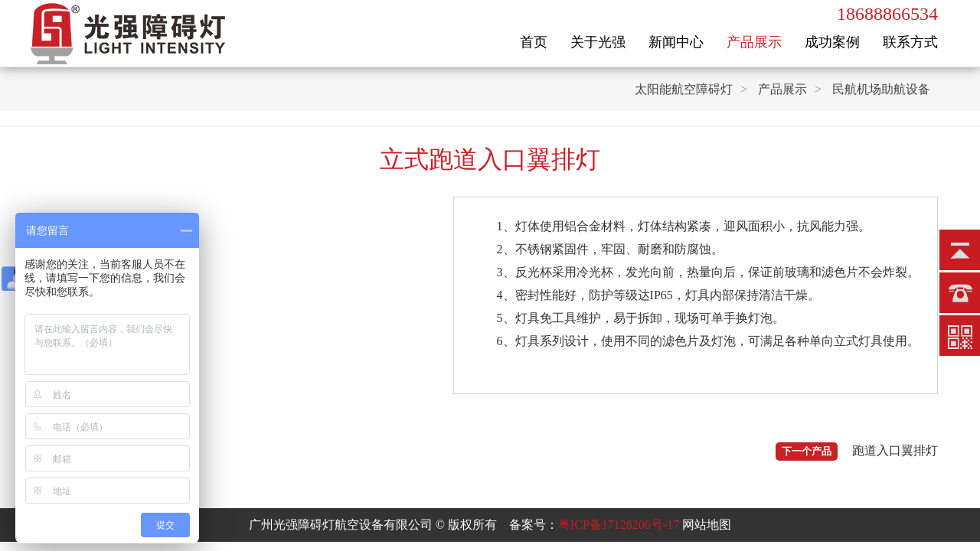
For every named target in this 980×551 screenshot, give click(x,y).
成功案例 (832, 42)
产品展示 (754, 42)
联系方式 (910, 42)
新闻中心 (676, 42)
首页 (534, 42)
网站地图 (707, 525)
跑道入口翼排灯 (895, 450)
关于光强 (598, 42)
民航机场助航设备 (881, 89)
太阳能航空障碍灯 (684, 89)
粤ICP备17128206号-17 (619, 525)
